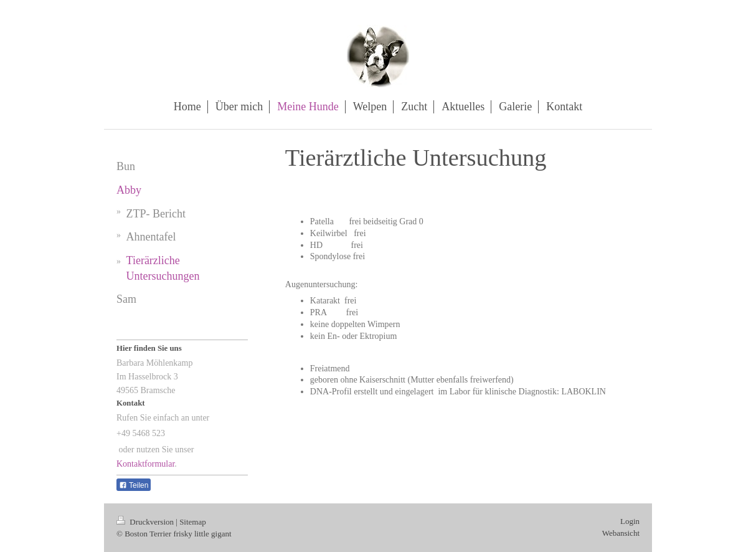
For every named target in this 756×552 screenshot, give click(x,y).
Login (630, 521)
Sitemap (193, 522)
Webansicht (621, 533)
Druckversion (146, 522)
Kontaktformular (145, 464)
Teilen (134, 485)
